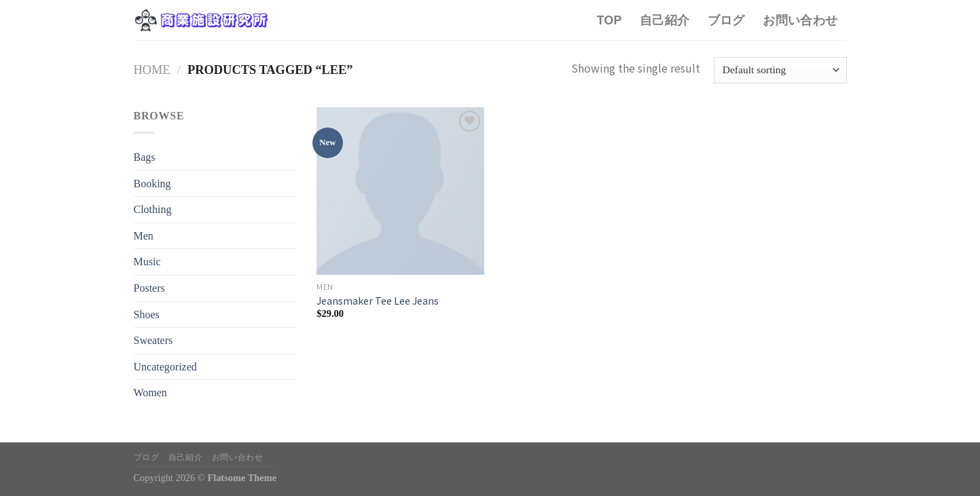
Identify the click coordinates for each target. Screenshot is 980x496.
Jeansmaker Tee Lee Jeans (378, 301)
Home (152, 70)
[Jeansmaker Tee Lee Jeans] (400, 191)
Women (150, 393)
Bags (145, 157)
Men (144, 236)
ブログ (726, 20)
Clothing (153, 209)
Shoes (147, 314)
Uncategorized (165, 367)
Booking (152, 184)
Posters (149, 288)
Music (147, 262)
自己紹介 (665, 20)
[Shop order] (780, 70)
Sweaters (153, 340)
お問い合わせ (800, 20)
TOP (610, 20)
